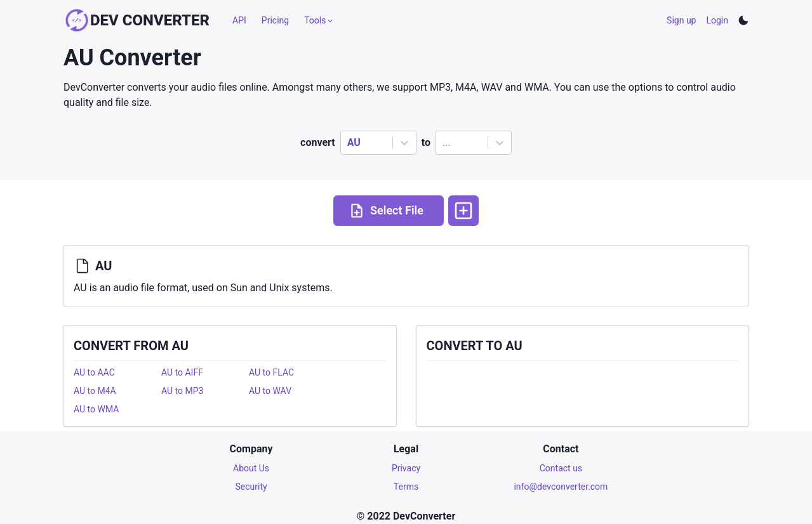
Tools (319, 20)
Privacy (406, 468)
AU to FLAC (271, 372)
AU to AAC (94, 372)
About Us (251, 468)
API (239, 20)
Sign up (681, 20)
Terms (406, 487)
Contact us (561, 468)
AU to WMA (96, 409)
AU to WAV (270, 391)
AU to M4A (95, 391)
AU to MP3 (182, 391)
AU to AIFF (182, 372)
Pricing (275, 20)
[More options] (463, 211)
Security (251, 487)
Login (717, 20)
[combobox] (349, 143)
